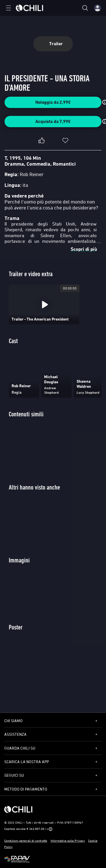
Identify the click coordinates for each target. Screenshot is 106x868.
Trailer (53, 44)
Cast (13, 341)
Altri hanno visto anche (34, 487)
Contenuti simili (26, 414)
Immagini (19, 560)
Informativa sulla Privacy (68, 840)
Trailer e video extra (31, 274)
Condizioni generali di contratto (26, 840)
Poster (16, 627)
